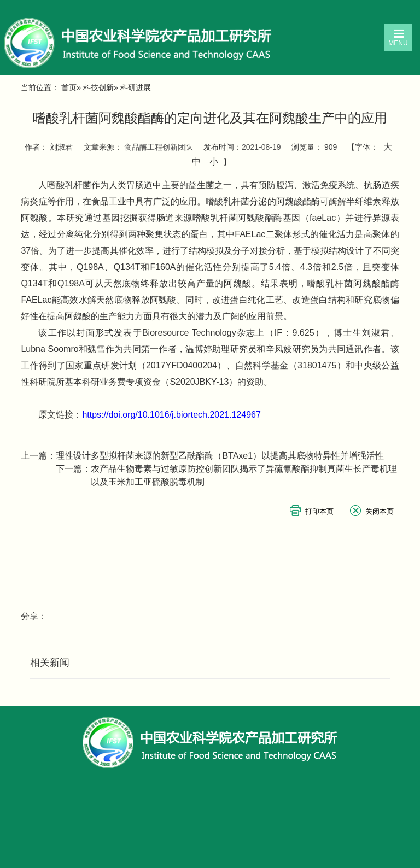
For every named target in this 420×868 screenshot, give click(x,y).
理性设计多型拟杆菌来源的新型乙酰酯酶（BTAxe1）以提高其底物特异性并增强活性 (220, 456)
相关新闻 (50, 662)
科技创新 (98, 87)
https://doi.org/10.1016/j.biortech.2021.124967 (171, 415)
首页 (69, 87)
